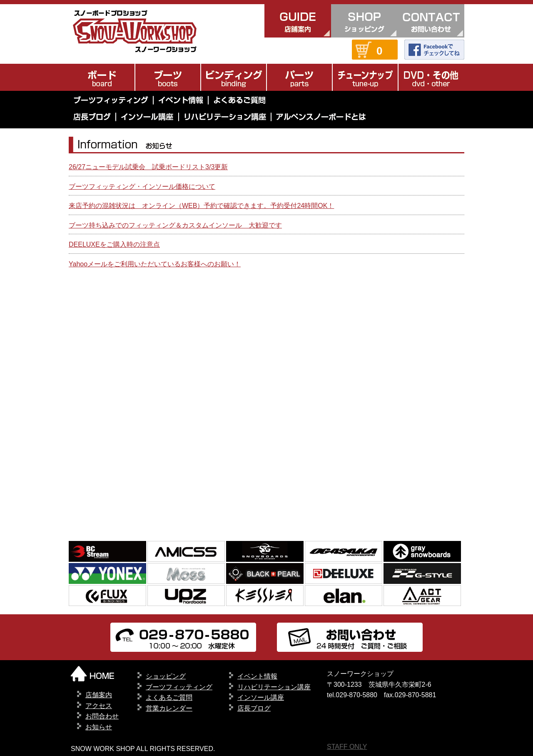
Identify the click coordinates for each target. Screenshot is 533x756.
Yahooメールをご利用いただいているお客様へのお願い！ (155, 264)
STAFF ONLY (347, 747)
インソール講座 (261, 697)
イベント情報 (257, 676)
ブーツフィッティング (179, 687)
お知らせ (99, 727)
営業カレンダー (169, 708)
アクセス (99, 706)
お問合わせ (102, 716)
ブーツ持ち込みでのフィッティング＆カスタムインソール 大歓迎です (175, 225)
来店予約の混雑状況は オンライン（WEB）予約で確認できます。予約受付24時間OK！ (201, 206)
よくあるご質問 (169, 697)
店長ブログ (254, 708)
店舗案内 (99, 695)
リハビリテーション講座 (274, 687)
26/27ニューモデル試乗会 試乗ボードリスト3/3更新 (148, 167)
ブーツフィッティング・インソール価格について (142, 186)
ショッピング (166, 676)
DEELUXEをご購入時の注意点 (114, 244)
